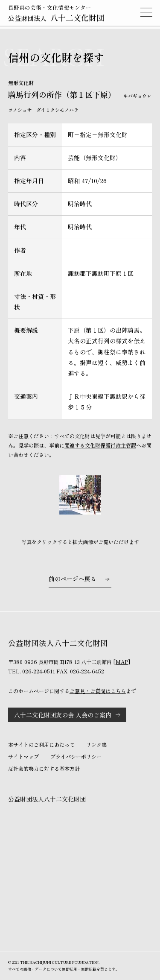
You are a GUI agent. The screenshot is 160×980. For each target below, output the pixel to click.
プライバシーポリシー (76, 757)
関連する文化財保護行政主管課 (100, 445)
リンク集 (96, 745)
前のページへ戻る (73, 579)
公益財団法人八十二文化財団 (47, 799)
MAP (122, 662)
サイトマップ (23, 757)
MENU (146, 12)
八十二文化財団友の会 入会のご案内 (63, 715)
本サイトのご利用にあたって (41, 745)
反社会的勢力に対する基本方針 (44, 769)
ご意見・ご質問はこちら (98, 691)
